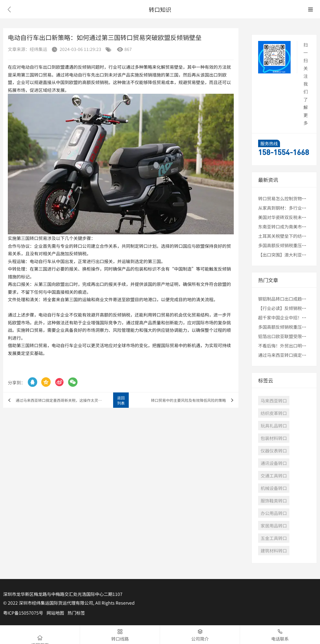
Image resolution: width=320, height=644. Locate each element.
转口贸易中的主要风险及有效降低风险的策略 (188, 400)
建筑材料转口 (274, 551)
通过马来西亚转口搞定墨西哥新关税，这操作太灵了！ (60, 400)
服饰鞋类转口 (274, 501)
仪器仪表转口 (274, 451)
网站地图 (55, 613)
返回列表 (121, 400)
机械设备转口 (274, 488)
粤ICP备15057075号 (23, 613)
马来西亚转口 (274, 401)
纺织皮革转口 (274, 413)
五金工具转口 (274, 538)
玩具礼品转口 (274, 426)
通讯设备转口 (274, 463)
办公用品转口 (274, 513)
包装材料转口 (274, 438)
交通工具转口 (274, 476)
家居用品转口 (274, 526)
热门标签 (76, 613)
